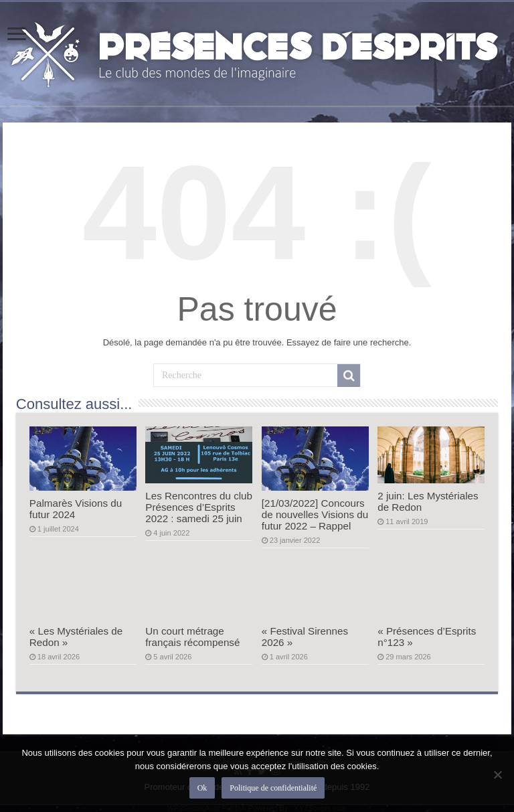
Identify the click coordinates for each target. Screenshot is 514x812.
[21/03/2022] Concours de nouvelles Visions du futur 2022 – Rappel (315, 514)
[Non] (497, 775)
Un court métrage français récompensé (192, 637)
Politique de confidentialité (273, 788)
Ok (202, 788)
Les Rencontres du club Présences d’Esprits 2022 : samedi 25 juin (199, 507)
